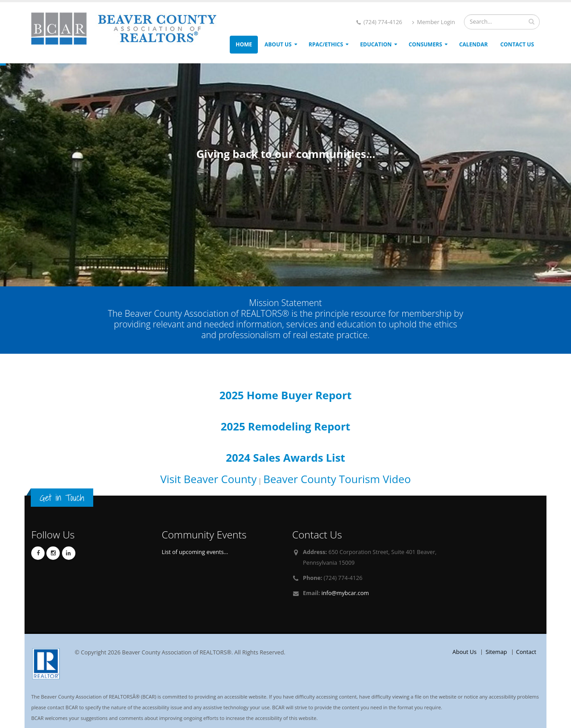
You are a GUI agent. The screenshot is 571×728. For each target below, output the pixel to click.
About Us (278, 44)
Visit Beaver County (208, 479)
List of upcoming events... (195, 552)
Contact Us (517, 44)
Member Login (434, 22)
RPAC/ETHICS (326, 44)
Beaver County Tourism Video (337, 479)
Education (376, 44)
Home (244, 44)
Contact (526, 652)
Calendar (473, 44)
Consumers (425, 44)
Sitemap (496, 652)
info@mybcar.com (345, 593)
